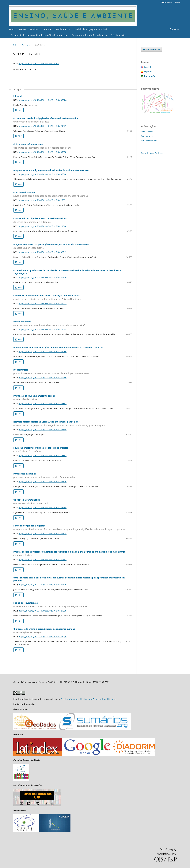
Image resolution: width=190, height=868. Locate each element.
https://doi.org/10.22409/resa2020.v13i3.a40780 (43, 378)
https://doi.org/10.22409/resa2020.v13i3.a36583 (43, 455)
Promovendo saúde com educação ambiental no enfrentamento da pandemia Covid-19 (58, 348)
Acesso (178, 2)
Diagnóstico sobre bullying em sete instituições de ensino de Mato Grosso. (52, 170)
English (148, 67)
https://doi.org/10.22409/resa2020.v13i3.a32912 (43, 252)
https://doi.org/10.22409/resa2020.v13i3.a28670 (43, 482)
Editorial (18, 96)
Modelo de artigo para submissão (91, 29)
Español (148, 72)
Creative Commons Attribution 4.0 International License (88, 699)
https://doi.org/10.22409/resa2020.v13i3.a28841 (43, 403)
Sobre (46, 29)
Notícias (34, 29)
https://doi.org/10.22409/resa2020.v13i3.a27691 (43, 200)
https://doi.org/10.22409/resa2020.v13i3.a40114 (43, 277)
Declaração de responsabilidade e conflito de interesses (39, 35)
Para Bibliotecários (149, 141)
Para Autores (147, 136)
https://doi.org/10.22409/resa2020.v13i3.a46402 (43, 303)
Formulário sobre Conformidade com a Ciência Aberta (98, 35)
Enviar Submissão (151, 49)
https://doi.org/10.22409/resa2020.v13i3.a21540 (43, 226)
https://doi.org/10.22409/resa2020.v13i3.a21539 (43, 329)
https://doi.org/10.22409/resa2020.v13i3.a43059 (43, 352)
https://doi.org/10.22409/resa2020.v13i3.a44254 (43, 507)
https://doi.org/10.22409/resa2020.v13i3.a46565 (43, 430)
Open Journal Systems (152, 153)
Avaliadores (62, 29)
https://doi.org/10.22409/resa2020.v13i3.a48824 (43, 100)
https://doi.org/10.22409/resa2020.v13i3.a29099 (43, 611)
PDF (20, 110)
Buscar (174, 29)
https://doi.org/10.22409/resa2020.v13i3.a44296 (43, 637)
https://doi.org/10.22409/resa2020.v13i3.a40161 (43, 559)
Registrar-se (166, 2)
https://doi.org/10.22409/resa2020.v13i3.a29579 (43, 126)
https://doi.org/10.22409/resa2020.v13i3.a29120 (43, 585)
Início (16, 45)
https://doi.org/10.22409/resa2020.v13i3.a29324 (43, 534)
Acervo (22, 29)
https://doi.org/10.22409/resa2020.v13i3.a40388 (43, 152)
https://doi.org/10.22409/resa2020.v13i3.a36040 (43, 174)
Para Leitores (147, 132)
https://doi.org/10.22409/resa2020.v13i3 (39, 63)
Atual (12, 29)
